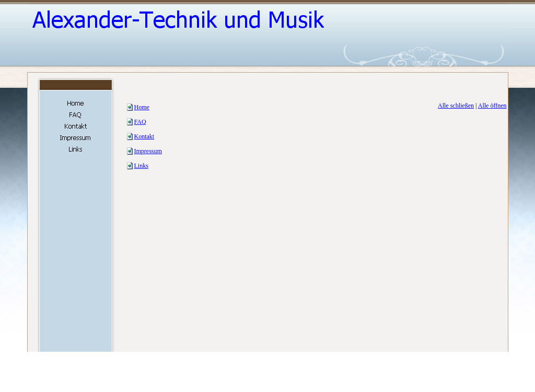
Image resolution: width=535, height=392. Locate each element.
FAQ (140, 122)
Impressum (148, 151)
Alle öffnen (492, 106)
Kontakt (144, 136)
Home (142, 107)
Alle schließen (456, 106)
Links (141, 166)
